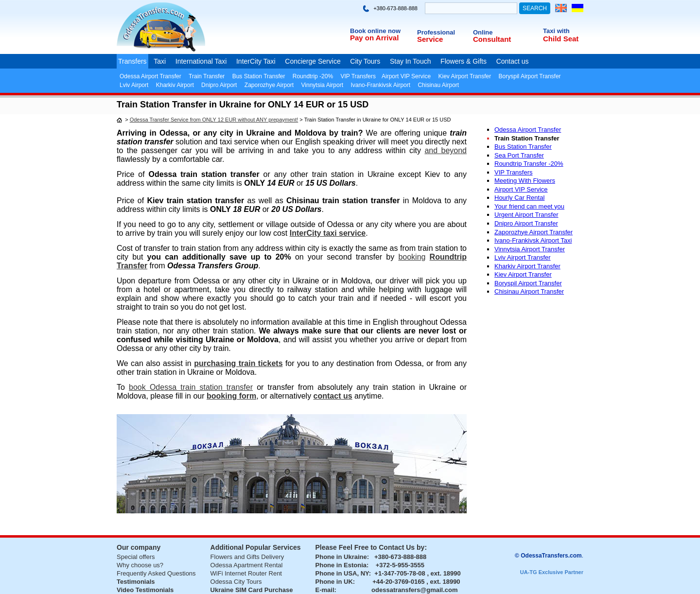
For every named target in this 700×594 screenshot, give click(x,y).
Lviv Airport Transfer (523, 257)
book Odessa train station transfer (191, 387)
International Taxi (201, 61)
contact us (333, 396)
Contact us (513, 61)
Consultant (492, 39)
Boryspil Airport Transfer (530, 76)
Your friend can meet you (529, 206)
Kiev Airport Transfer (464, 76)
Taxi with (556, 31)
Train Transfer (207, 76)
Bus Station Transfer (259, 76)
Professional (436, 32)
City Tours (365, 61)
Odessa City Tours (236, 582)
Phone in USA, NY (342, 573)
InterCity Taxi (256, 61)
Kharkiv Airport (175, 85)
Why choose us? (140, 565)
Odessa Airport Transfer (150, 76)
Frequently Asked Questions (156, 573)
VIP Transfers (358, 76)
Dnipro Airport (219, 85)
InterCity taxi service (328, 233)
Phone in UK (334, 582)
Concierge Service (313, 61)
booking (412, 257)
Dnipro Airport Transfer (526, 223)
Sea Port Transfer (519, 155)
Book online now (375, 31)
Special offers (136, 557)
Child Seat (561, 39)
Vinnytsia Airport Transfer (530, 249)
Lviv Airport (134, 85)
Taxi (160, 61)
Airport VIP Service (406, 76)
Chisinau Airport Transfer (529, 291)
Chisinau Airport (438, 85)
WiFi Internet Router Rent (246, 573)
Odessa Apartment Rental (247, 565)
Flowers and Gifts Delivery (247, 557)
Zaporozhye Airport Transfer (534, 232)
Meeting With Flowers (525, 181)
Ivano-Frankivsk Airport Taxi (533, 240)
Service (430, 39)
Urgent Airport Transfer (526, 215)
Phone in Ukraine (341, 557)
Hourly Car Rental (519, 198)
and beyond (446, 150)
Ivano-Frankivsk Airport (380, 85)
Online (483, 32)
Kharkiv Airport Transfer (527, 266)
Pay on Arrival (374, 38)
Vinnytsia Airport (323, 85)
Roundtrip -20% (313, 76)
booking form (231, 396)
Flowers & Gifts (464, 61)
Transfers (132, 61)
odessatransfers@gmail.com (414, 590)
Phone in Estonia (341, 565)
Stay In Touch (411, 61)
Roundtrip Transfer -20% (529, 164)
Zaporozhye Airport (269, 85)
